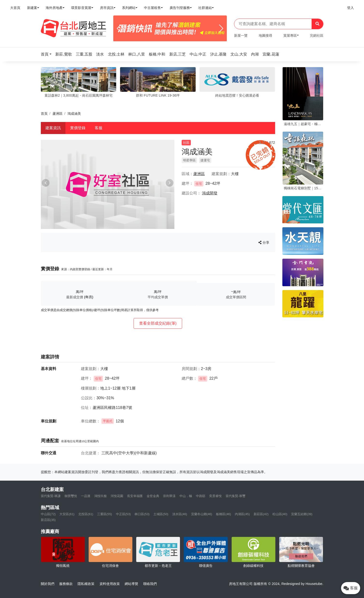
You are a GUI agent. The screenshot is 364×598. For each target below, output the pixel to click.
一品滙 (86, 496)
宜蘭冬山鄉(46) (202, 514)
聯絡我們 (150, 584)
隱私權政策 (86, 584)
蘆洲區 (57, 114)
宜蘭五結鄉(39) (302, 514)
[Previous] (119, 28)
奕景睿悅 (215, 496)
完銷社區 (317, 36)
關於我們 (48, 584)
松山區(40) (280, 514)
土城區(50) (161, 514)
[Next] (221, 28)
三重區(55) (105, 514)
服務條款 (66, 584)
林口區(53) (142, 514)
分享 (264, 242)
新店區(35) (48, 520)
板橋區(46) (223, 514)
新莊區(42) (261, 514)
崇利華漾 (169, 496)
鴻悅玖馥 (100, 496)
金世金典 (153, 496)
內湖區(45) (242, 514)
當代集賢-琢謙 (51, 496)
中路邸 (201, 496)
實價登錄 (78, 128)
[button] (48, 54)
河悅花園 (117, 496)
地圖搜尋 (265, 36)
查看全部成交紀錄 (158, 323)
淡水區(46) (180, 514)
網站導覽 (131, 584)
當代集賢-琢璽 (236, 496)
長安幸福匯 (135, 496)
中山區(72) (48, 514)
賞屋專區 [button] (290, 36)
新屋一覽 (241, 36)
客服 (99, 128)
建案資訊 (53, 128)
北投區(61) (86, 514)
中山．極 (186, 496)
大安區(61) (67, 514)
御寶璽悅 (71, 496)
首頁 (44, 114)
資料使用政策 (110, 584)
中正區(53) (123, 514)
